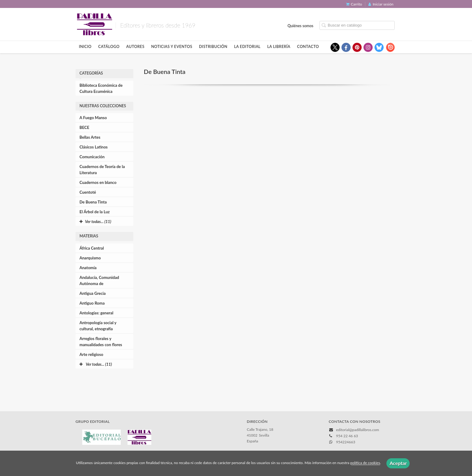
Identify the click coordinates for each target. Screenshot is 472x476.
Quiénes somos (301, 26)
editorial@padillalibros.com (358, 430)
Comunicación (92, 157)
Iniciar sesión (381, 4)
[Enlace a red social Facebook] (346, 47)
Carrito (354, 4)
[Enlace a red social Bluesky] (379, 47)
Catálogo (109, 47)
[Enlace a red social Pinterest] (357, 47)
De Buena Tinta (93, 202)
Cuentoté (88, 192)
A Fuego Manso (93, 118)
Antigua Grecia (93, 293)
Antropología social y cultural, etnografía (98, 326)
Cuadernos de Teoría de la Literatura (102, 170)
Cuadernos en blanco (98, 182)
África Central (92, 248)
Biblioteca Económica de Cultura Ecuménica (101, 88)
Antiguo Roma (92, 303)
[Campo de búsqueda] (357, 25)
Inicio (85, 47)
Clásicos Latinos (94, 147)
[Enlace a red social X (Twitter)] (335, 47)
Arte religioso (91, 354)
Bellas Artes (90, 137)
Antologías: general (96, 313)
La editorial (247, 47)
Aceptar (398, 463)
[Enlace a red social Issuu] (390, 47)
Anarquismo (90, 258)
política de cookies (365, 463)
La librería (279, 47)
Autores (135, 47)
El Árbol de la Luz (95, 212)
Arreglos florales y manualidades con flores (101, 342)
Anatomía (88, 268)
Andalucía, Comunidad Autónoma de (99, 280)
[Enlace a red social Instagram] (368, 47)
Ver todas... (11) (96, 364)
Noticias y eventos (172, 47)
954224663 (346, 442)
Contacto (308, 47)
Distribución (213, 47)
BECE (84, 127)
